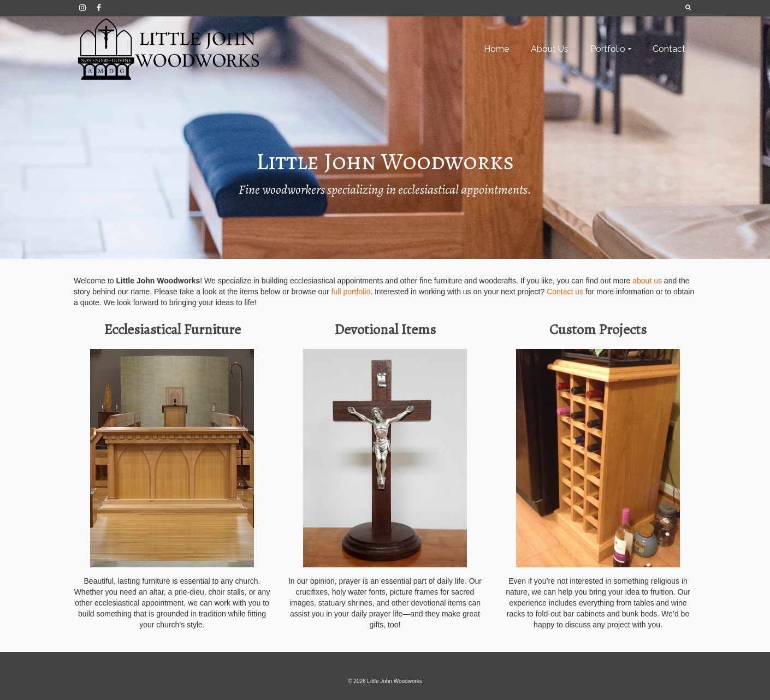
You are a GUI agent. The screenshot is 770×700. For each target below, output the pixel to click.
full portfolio (351, 292)
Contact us (565, 292)
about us (647, 281)
